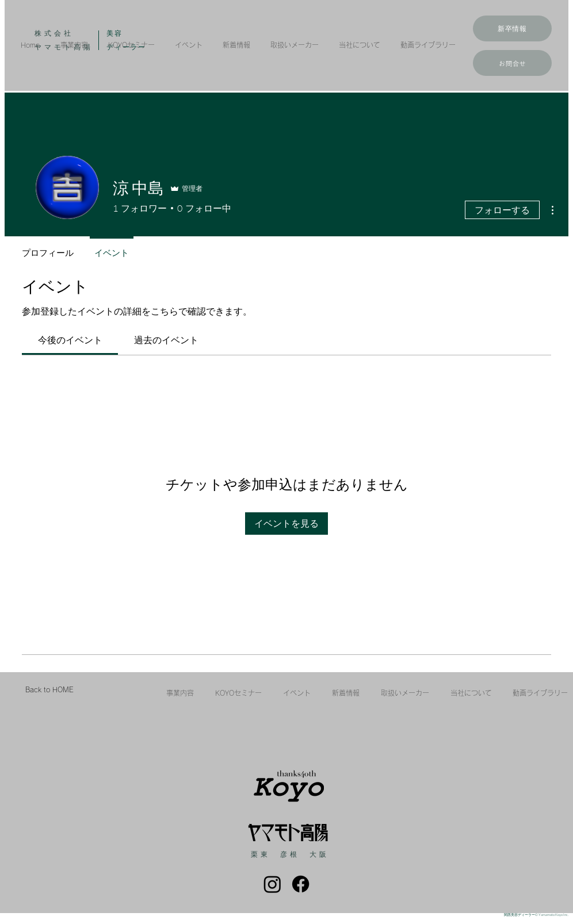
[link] (70, 340)
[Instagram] (272, 884)
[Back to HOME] (49, 690)
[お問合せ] (512, 63)
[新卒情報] (512, 28)
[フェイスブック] (301, 884)
